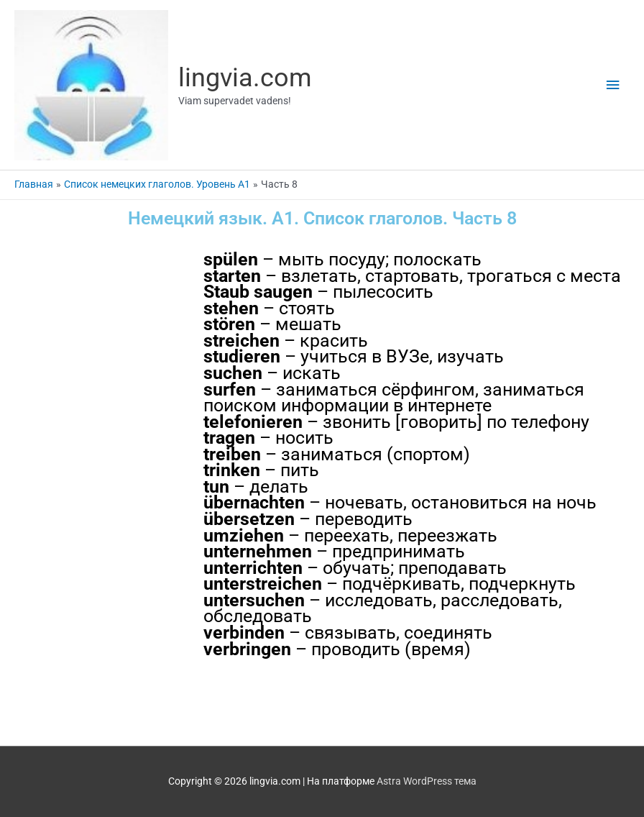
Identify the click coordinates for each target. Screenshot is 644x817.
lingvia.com (245, 77)
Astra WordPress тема (427, 781)
